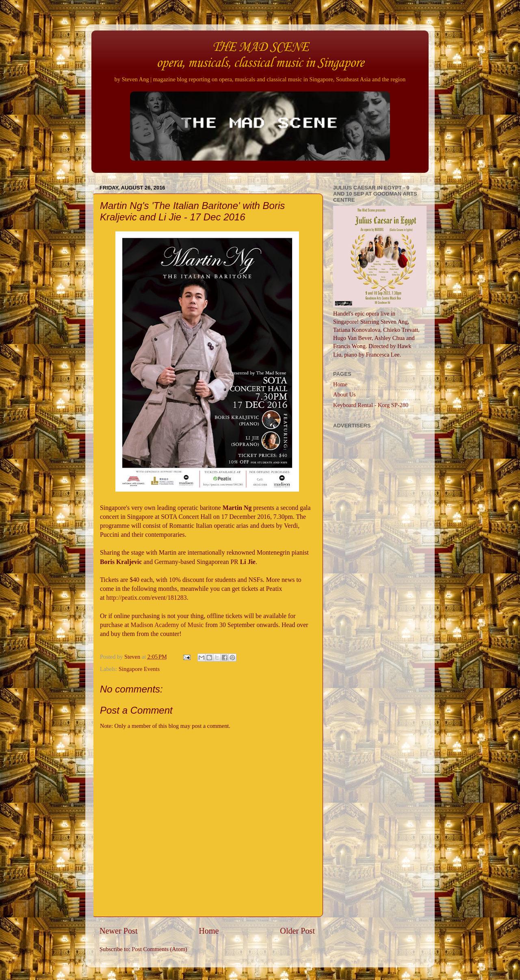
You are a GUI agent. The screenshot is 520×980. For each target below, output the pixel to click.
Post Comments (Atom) (159, 949)
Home (209, 931)
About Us (344, 394)
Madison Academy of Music (167, 625)
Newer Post (119, 931)
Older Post (297, 931)
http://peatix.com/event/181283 (146, 598)
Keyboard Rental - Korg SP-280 (371, 405)
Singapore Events (139, 669)
